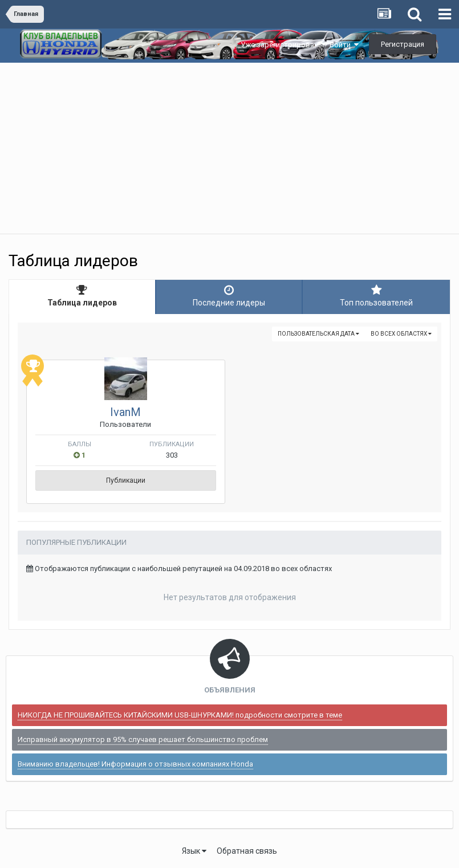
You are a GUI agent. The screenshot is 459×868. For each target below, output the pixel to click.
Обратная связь (247, 851)
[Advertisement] (230, 148)
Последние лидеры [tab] (229, 296)
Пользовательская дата (318, 334)
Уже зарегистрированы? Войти (300, 45)
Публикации (126, 480)
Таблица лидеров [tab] (82, 296)
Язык (194, 851)
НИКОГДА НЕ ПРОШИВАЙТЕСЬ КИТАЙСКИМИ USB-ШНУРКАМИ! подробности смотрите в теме (180, 715)
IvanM (125, 412)
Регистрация (403, 44)
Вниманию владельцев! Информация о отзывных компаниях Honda (135, 764)
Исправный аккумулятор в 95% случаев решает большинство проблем (143, 739)
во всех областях (401, 334)
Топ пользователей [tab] (376, 296)
